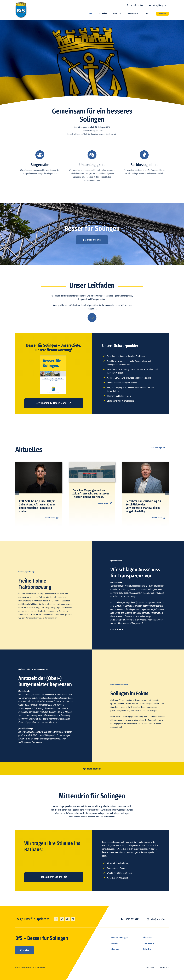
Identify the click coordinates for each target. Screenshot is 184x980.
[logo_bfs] (21, 3)
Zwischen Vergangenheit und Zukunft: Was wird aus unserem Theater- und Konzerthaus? (91, 494)
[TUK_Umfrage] (92, 463)
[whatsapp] (73, 919)
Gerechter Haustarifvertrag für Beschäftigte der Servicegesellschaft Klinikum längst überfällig (143, 506)
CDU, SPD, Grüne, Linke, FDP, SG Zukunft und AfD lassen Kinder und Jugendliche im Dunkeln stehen (37, 506)
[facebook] (56, 919)
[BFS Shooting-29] (145, 463)
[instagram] (62, 919)
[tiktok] (67, 919)
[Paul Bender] (39, 463)
